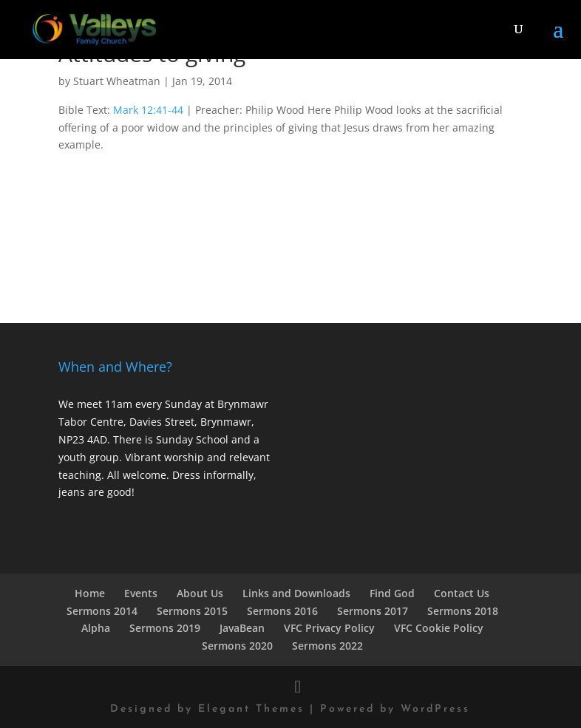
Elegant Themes (251, 709)
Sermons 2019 (165, 628)
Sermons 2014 (102, 611)
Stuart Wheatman (117, 81)
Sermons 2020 (237, 646)
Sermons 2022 (327, 646)
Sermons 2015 (192, 611)
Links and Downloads (296, 593)
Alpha (96, 628)
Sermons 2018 (463, 611)
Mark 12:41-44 (148, 110)
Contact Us (462, 593)
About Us (200, 593)
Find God (392, 593)
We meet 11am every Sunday (130, 404)
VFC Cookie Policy (439, 628)
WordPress (435, 709)
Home (90, 593)
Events (141, 593)
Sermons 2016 (282, 611)
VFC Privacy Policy (329, 628)
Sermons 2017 (373, 611)
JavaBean (242, 628)
